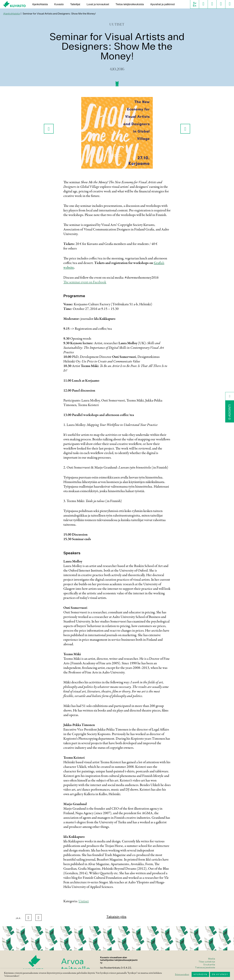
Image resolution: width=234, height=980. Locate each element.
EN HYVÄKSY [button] (220, 974)
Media (212, 959)
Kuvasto (59, 4)
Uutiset (84, 901)
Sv (195, 3)
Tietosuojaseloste (205, 967)
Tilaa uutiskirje (207, 962)
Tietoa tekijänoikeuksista (130, 4)
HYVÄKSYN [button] (200, 974)
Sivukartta (209, 965)
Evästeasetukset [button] (182, 974)
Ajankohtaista (40, 4)
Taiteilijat (75, 4)
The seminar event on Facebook (85, 282)
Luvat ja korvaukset (98, 4)
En (195, 6)
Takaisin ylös (116, 917)
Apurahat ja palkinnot (162, 4)
